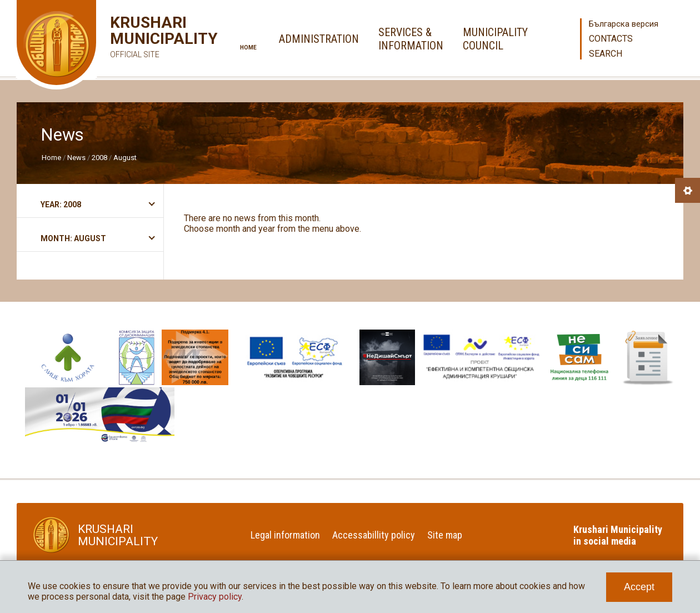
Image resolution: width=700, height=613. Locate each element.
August (125, 158)
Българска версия (624, 24)
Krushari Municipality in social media (618, 535)
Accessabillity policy (374, 535)
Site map (445, 535)
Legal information (285, 535)
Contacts (611, 39)
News (76, 158)
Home (248, 48)
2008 (99, 158)
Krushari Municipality (147, 39)
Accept (639, 587)
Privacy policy (215, 597)
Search (606, 54)
